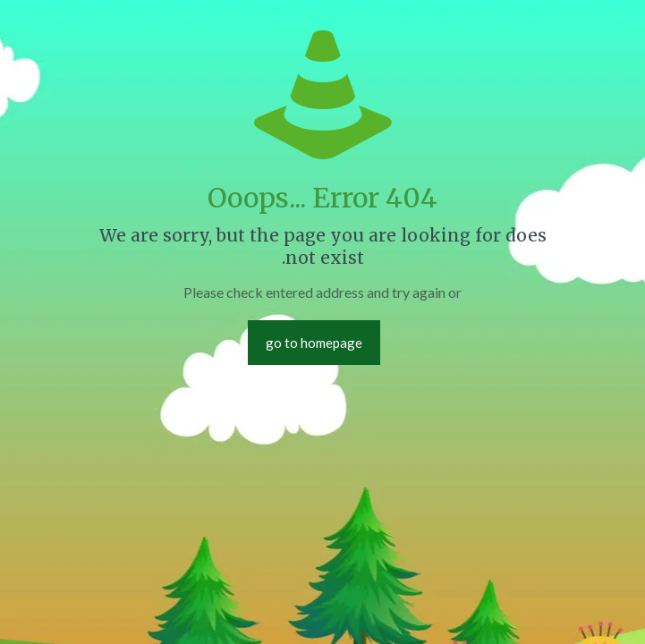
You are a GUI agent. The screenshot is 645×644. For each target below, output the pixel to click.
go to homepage (314, 343)
